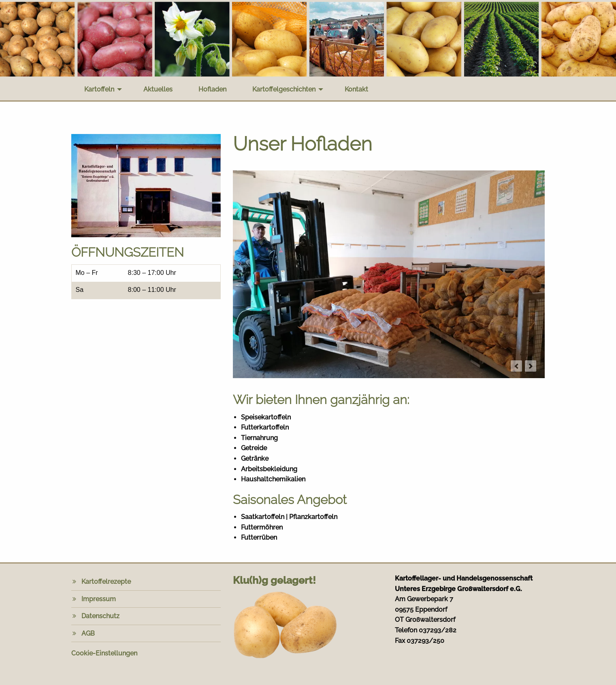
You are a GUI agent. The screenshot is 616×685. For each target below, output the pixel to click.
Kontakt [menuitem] (356, 89)
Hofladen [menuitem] (212, 89)
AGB (88, 633)
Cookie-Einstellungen (104, 653)
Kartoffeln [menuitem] (99, 89)
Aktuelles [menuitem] (158, 89)
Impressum (99, 599)
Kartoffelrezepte (106, 582)
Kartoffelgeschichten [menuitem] (284, 89)
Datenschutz (100, 616)
